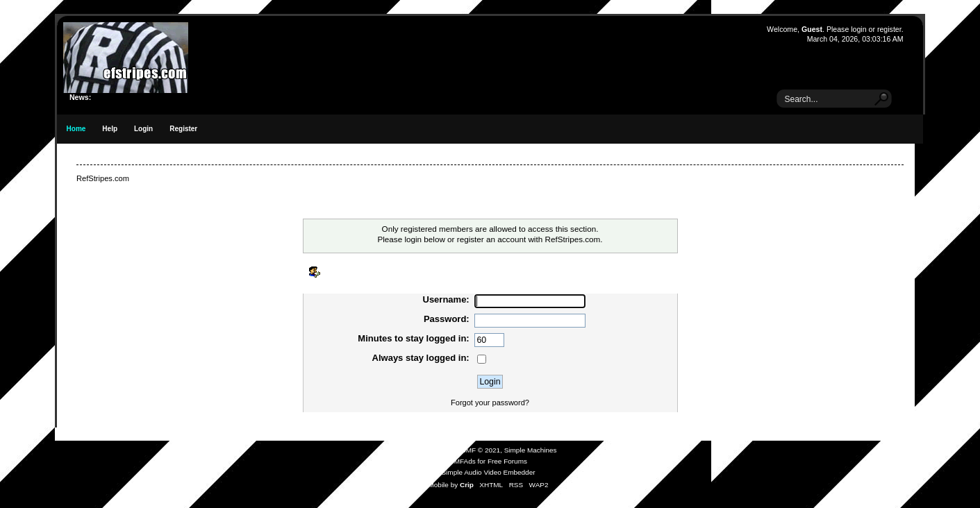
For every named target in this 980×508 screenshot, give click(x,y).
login (858, 29)
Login (143, 129)
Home (76, 129)
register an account (491, 239)
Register (183, 129)
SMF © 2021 (481, 450)
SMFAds (463, 461)
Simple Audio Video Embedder (488, 472)
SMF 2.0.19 (438, 450)
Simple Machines (531, 450)
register (889, 29)
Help (110, 129)
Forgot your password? (490, 403)
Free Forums (507, 461)
